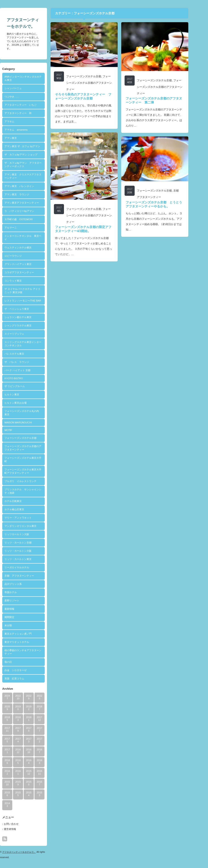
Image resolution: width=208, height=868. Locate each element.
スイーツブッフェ (23, 334)
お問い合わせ (20, 824)
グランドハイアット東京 (27, 264)
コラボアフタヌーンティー (28, 272)
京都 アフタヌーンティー (28, 576)
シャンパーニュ (22, 88)
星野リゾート (21, 601)
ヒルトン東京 (21, 394)
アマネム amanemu (25, 130)
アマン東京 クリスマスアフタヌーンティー (32, 176)
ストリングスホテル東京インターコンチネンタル (32, 344)
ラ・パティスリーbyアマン (28, 211)
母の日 (17, 662)
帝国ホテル (20, 592)
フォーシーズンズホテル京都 (29, 438)
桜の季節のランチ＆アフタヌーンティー (32, 652)
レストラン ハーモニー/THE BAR (32, 301)
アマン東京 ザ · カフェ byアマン (31, 146)
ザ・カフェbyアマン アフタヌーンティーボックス (32, 165)
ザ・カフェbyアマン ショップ (30, 155)
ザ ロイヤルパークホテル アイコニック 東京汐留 (31, 291)
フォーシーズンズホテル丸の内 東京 (32, 413)
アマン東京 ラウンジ (26, 194)
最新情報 (18, 609)
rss (14, 839)
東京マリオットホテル (26, 642)
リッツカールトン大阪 (26, 534)
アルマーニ (20, 228)
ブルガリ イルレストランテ (29, 481)
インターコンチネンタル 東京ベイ (32, 238)
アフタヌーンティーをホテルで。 (28, 852)
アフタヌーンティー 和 (27, 113)
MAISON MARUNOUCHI (27, 422)
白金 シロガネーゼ (24, 670)
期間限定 (18, 617)
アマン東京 (20, 138)
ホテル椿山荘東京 (23, 509)
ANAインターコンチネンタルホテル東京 (32, 78)
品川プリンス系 (22, 584)
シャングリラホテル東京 (27, 325)
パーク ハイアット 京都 (26, 370)
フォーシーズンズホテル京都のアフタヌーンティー (32, 448)
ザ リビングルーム (24, 386)
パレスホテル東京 (23, 354)
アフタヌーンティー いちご (29, 105)
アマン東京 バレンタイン (28, 186)
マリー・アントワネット (27, 518)
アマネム (18, 121)
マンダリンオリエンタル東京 (29, 526)
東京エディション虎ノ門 (27, 634)
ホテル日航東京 (22, 501)
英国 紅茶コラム (23, 678)
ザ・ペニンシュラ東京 (26, 309)
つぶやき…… (21, 97)
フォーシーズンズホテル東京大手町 (32, 460)
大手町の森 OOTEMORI (28, 219)
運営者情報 (19, 829)
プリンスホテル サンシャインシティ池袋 (32, 491)
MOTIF (17, 430)
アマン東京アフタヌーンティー (31, 203)
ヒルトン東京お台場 (24, 403)
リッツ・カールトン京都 (27, 543)
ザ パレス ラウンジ (26, 362)
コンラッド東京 (22, 281)
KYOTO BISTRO (23, 378)
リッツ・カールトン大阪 (27, 551)
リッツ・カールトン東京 (27, 559)
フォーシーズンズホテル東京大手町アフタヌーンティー (32, 471)
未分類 (17, 625)
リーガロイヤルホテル (26, 567)
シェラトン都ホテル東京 (27, 317)
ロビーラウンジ (22, 256)
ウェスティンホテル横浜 (27, 248)
